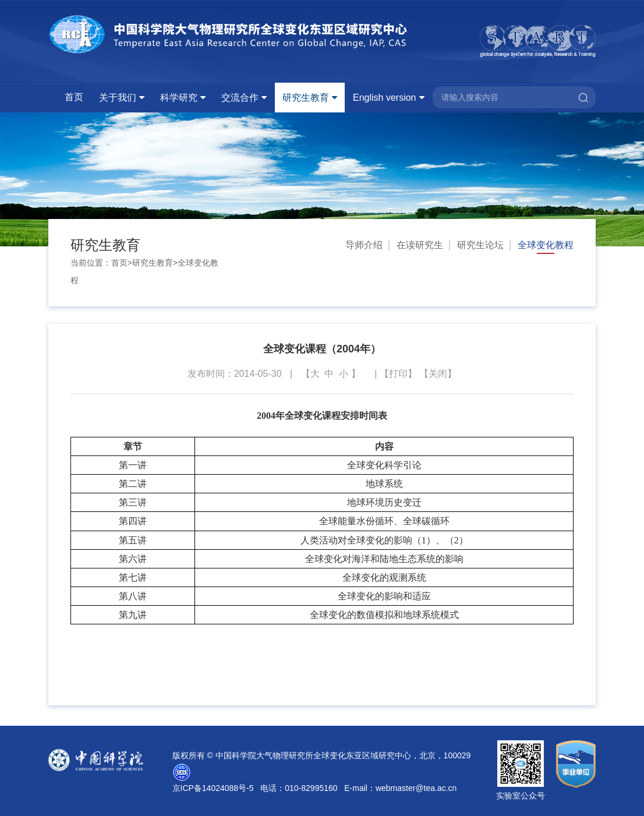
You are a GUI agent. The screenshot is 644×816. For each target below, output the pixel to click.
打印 (398, 374)
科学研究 (179, 98)
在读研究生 (420, 245)
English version (385, 98)
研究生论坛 (480, 245)
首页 (74, 97)
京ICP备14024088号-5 (213, 788)
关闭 (438, 374)
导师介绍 (364, 245)
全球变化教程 (546, 245)
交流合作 (240, 98)
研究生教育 (306, 98)
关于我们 (118, 98)
